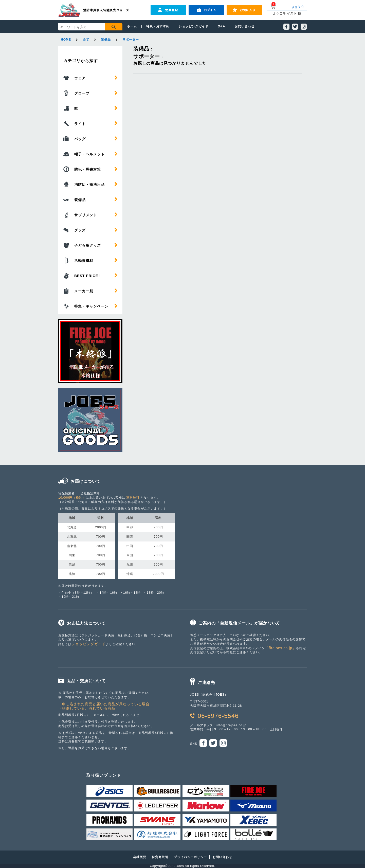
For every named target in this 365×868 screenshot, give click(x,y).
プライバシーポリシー (190, 857)
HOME (66, 40)
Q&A (222, 26)
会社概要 (140, 857)
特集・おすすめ (158, 26)
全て (86, 40)
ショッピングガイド (194, 26)
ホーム (132, 26)
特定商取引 (160, 857)
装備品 (106, 40)
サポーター (131, 40)
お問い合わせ (245, 26)
